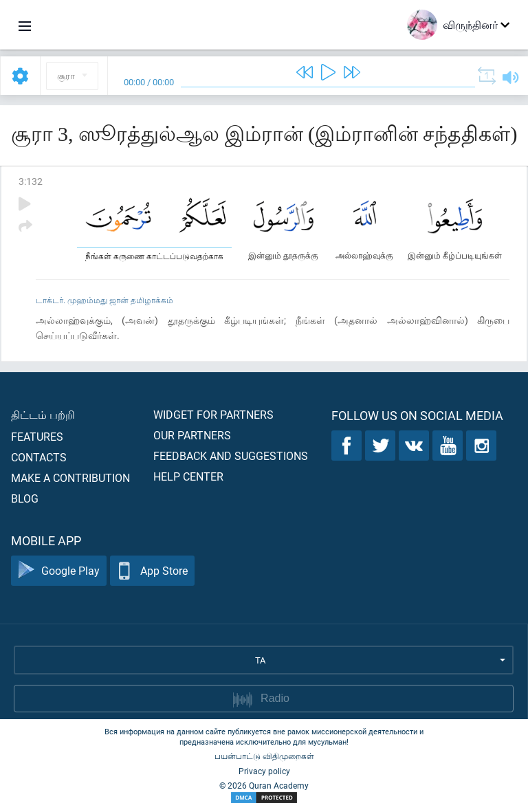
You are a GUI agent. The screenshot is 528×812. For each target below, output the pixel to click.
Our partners (192, 435)
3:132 (31, 181)
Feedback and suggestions (231, 456)
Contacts (39, 457)
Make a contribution (70, 478)
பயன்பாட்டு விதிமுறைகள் (264, 756)
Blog (25, 498)
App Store (152, 571)
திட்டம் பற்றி (43, 414)
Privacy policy (264, 771)
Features (37, 436)
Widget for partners (213, 414)
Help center (188, 476)
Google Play (59, 571)
